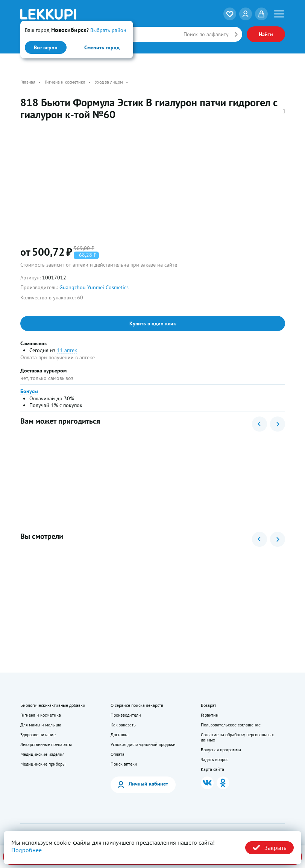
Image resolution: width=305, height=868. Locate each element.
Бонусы (29, 391)
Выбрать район (108, 30)
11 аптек (67, 350)
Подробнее (27, 850)
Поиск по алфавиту (206, 34)
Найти (266, 34)
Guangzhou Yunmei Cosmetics (94, 287)
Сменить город (102, 47)
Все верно (46, 47)
